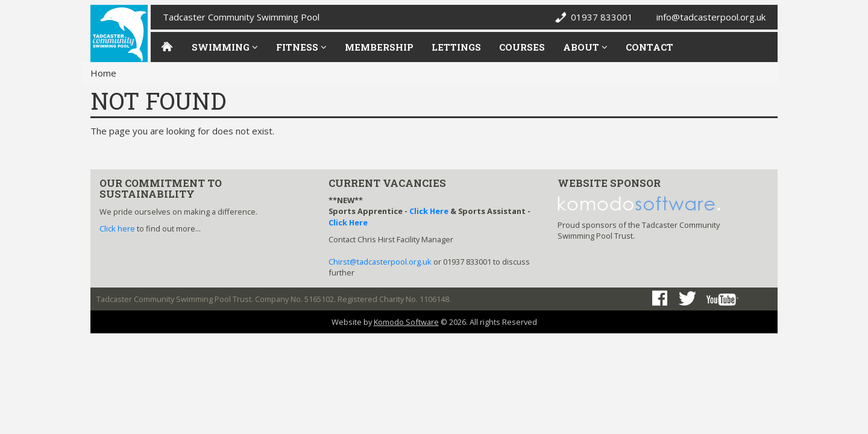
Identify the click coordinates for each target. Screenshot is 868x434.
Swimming (225, 47)
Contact (649, 47)
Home (103, 73)
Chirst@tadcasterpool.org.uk (380, 262)
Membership (379, 47)
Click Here (429, 211)
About (585, 47)
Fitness (301, 47)
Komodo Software (406, 322)
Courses (522, 47)
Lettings (456, 47)
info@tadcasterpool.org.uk (711, 17)
